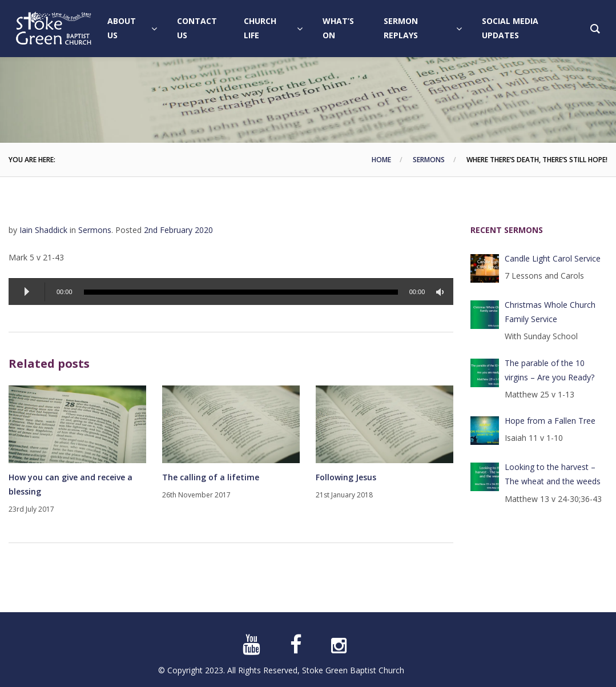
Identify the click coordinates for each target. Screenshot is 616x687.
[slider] (241, 292)
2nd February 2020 (178, 230)
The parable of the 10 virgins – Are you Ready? (549, 370)
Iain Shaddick (43, 230)
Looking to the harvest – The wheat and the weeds (553, 474)
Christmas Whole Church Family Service (550, 312)
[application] (231, 292)
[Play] (27, 292)
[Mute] (442, 292)
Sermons (429, 160)
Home (381, 160)
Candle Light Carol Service (553, 258)
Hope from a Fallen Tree (550, 421)
